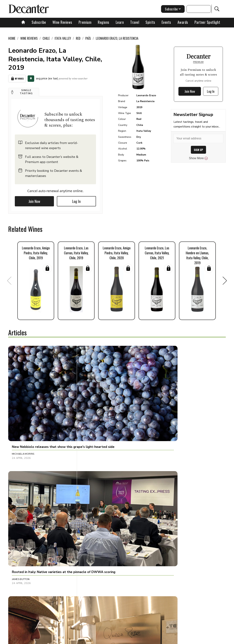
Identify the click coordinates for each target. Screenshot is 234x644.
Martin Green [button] (21, 474)
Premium (85, 22)
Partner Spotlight (207, 22)
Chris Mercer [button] (21, 549)
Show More (198, 158)
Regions (104, 22)
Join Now (34, 200)
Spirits (150, 22)
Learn (120, 22)
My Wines (17, 78)
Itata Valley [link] (63, 38)
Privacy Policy (123, 640)
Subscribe (39, 22)
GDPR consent (174, 640)
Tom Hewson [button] (164, 474)
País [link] (88, 38)
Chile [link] (46, 38)
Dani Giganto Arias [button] (168, 549)
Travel (135, 22)
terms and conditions (149, 640)
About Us (49, 640)
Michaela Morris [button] (23, 403)
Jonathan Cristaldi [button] (96, 549)
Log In (76, 200)
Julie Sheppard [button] (165, 403)
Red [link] (78, 38)
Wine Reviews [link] (29, 38)
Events (166, 22)
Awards (183, 22)
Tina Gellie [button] (91, 474)
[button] (24, 91)
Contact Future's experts (74, 640)
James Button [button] (93, 403)
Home (12, 38)
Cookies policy (102, 640)
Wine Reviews (62, 22)
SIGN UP (198, 150)
